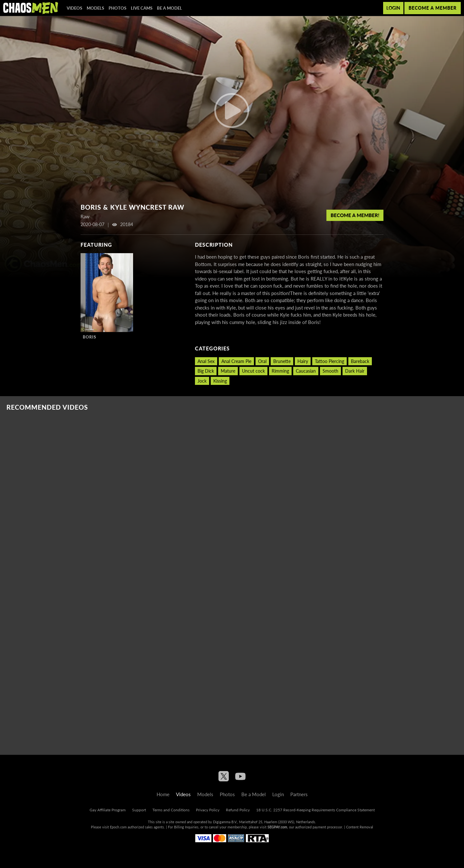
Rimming (280, 371)
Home (163, 794)
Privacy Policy (208, 810)
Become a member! (355, 215)
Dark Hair (355, 371)
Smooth (330, 371)
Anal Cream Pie (236, 361)
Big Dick (206, 371)
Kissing (220, 381)
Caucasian (306, 371)
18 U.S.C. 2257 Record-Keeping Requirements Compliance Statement (315, 810)
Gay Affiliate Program (108, 810)
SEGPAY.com (277, 827)
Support (139, 810)
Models (95, 8)
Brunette (282, 361)
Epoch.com (118, 827)
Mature (228, 371)
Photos (117, 8)
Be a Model (169, 8)
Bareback (360, 361)
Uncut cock (253, 371)
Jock (202, 381)
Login (393, 8)
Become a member (433, 8)
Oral (262, 361)
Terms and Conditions (171, 810)
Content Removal (360, 827)
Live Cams (142, 8)
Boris (90, 337)
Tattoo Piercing (329, 361)
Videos (74, 8)
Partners (299, 794)
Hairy (303, 361)
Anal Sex (206, 361)
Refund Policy (238, 810)
